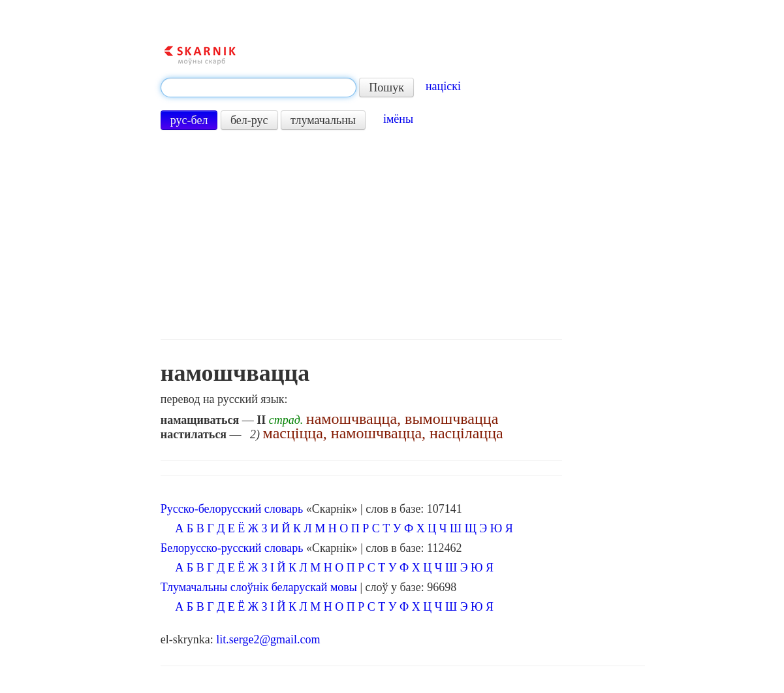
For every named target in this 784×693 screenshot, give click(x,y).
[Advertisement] (361, 234)
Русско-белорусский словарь (232, 509)
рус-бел (189, 120)
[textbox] (259, 88)
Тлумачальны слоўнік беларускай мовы (259, 587)
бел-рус (249, 120)
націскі (443, 86)
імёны (398, 119)
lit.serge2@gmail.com (268, 639)
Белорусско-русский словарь (232, 548)
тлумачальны (323, 120)
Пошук (386, 88)
